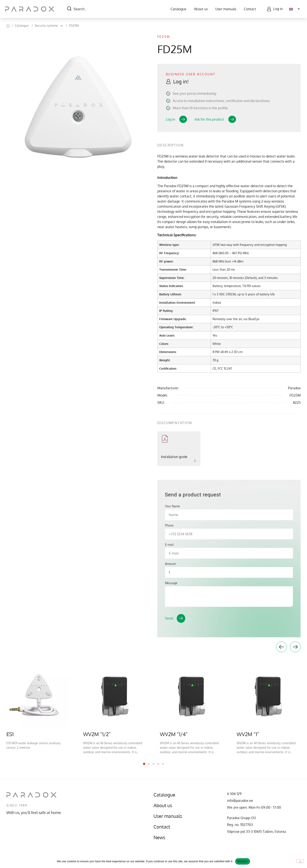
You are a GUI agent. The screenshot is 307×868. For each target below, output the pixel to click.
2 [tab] (149, 764)
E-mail (169, 545)
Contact (249, 9)
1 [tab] (144, 764)
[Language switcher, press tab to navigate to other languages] (293, 9)
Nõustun (243, 861)
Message (171, 583)
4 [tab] (158, 764)
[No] (300, 861)
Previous (281, 647)
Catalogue (177, 9)
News (160, 837)
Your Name (172, 506)
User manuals (225, 9)
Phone (169, 525)
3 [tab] (153, 764)
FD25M (74, 26)
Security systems (46, 26)
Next (295, 647)
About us (200, 9)
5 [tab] (163, 764)
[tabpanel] (38, 706)
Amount (170, 564)
